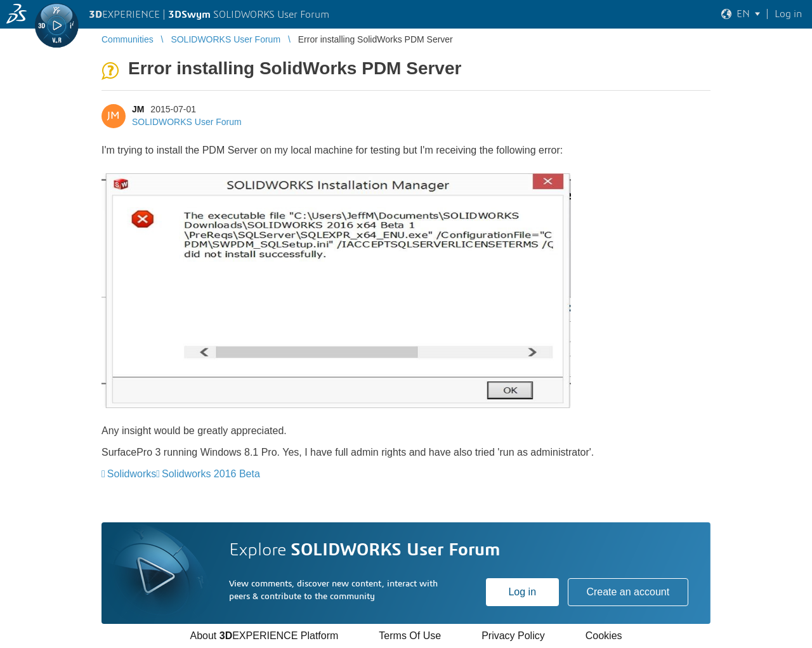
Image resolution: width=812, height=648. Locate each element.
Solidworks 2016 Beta (211, 474)
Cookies (604, 636)
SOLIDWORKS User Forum (187, 122)
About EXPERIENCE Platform (264, 636)
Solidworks (132, 474)
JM (138, 109)
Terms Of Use (410, 636)
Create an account (628, 592)
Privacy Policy (513, 636)
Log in (522, 592)
